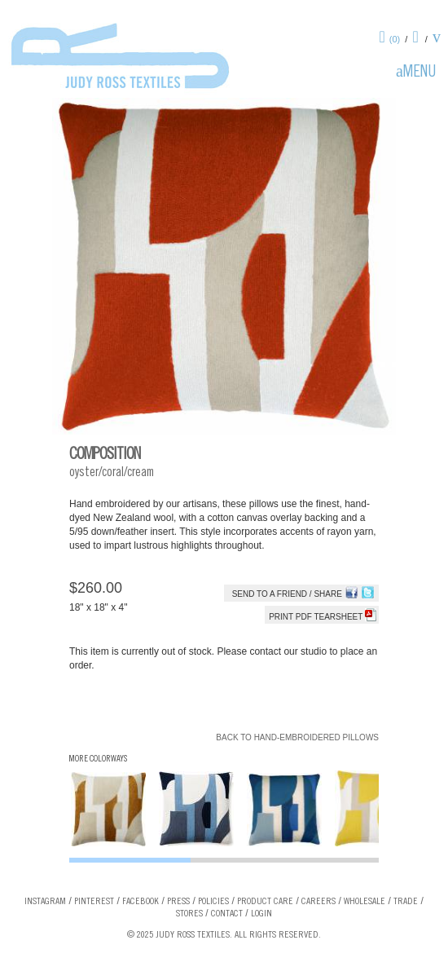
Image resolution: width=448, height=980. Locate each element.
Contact (227, 914)
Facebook (141, 902)
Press (178, 902)
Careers (318, 902)
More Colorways (98, 759)
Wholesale (365, 902)
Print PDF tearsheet (323, 617)
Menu (419, 73)
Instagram (45, 902)
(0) (395, 39)
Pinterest (94, 902)
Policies (213, 902)
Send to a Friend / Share (287, 594)
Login (261, 914)
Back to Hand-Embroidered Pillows (297, 737)
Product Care (265, 902)
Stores (189, 914)
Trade (406, 902)
